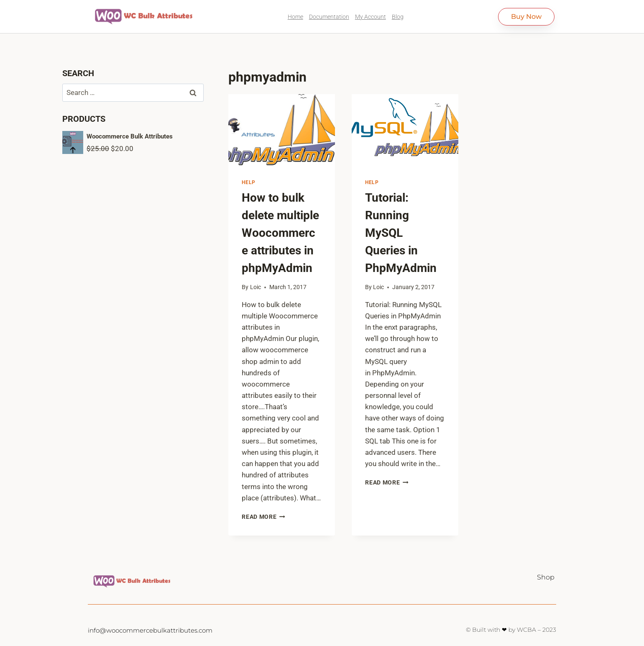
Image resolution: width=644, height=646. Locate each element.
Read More (263, 517)
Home (295, 17)
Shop (546, 577)
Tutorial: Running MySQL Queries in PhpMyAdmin (401, 233)
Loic (256, 287)
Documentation (329, 17)
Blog (398, 17)
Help (248, 182)
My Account (371, 17)
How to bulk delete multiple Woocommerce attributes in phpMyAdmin (280, 233)
